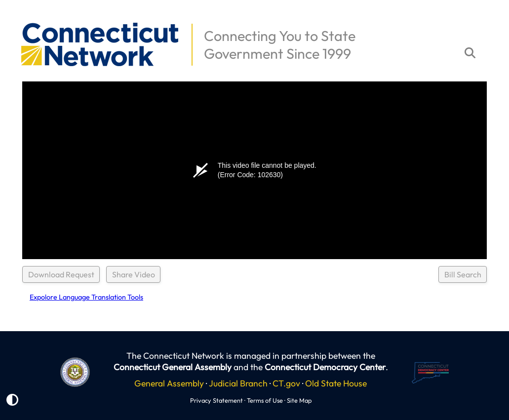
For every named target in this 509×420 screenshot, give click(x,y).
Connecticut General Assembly (173, 367)
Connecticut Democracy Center (325, 367)
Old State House (336, 383)
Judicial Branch (238, 383)
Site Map (299, 400)
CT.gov (286, 383)
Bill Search (463, 274)
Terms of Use (265, 400)
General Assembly (169, 383)
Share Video (134, 274)
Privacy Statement (216, 400)
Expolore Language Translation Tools (86, 297)
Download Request (61, 274)
